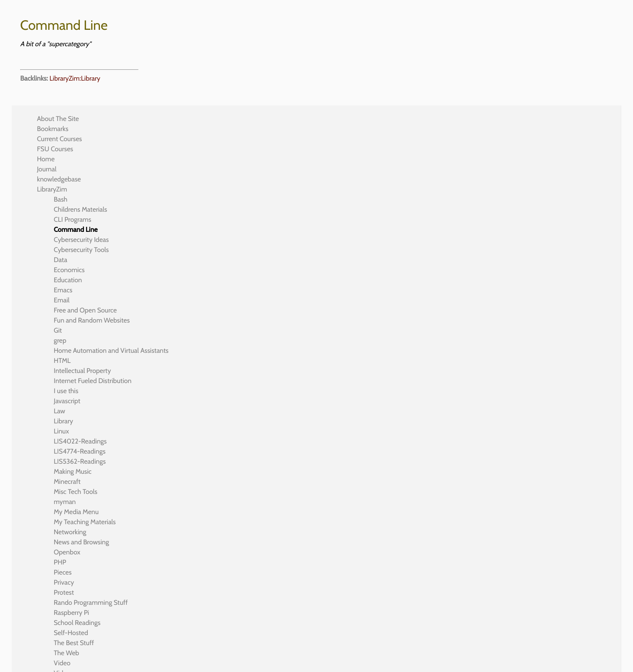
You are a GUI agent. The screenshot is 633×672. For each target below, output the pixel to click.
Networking (70, 532)
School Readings (77, 623)
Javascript (67, 401)
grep (60, 340)
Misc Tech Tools (76, 492)
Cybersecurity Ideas (81, 240)
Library (63, 421)
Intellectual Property (82, 371)
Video (62, 663)
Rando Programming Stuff (91, 602)
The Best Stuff (74, 643)
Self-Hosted (71, 633)
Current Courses (59, 139)
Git (58, 330)
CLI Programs (72, 219)
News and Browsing (81, 542)
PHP (60, 562)
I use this (66, 391)
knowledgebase (59, 179)
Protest (64, 592)
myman (65, 502)
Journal (47, 169)
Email (62, 300)
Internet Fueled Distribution (93, 381)
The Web (66, 653)
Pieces (63, 572)
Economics (69, 270)
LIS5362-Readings (80, 461)
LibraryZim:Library (75, 78)
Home (46, 159)
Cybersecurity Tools (81, 250)
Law (59, 411)
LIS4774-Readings (80, 451)
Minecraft (67, 482)
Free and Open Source (85, 310)
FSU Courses (55, 149)
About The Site (58, 119)
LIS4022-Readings (80, 441)
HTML (62, 361)
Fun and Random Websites (92, 320)
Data (60, 260)
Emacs (63, 290)
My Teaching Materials (85, 522)
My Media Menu (76, 512)
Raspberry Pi (71, 613)
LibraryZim (52, 189)
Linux (61, 431)
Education (68, 280)
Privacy (64, 582)
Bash (61, 199)
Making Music (73, 471)
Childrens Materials (80, 209)
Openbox (67, 552)
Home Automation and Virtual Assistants (111, 350)
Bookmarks (53, 129)
